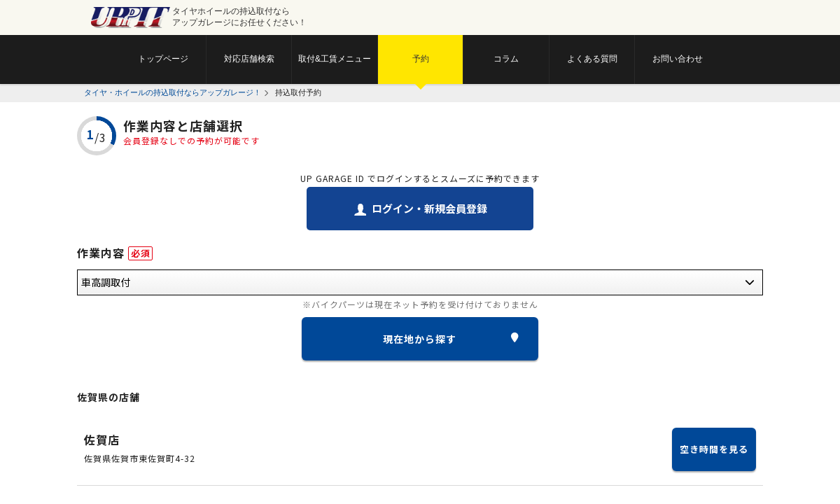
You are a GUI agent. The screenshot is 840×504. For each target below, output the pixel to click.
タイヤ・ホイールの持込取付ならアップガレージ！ (173, 92)
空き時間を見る (714, 449)
